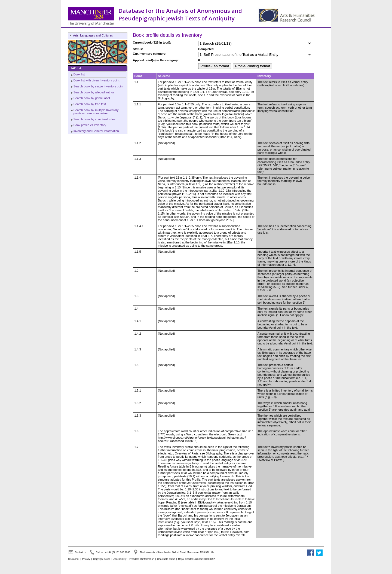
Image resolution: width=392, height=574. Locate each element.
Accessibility (120, 559)
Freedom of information (142, 559)
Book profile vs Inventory (90, 125)
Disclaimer (74, 559)
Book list (79, 74)
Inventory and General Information (96, 131)
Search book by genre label (92, 98)
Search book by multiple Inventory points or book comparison (96, 112)
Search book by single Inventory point (98, 86)
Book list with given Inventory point (97, 80)
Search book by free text (90, 104)
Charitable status (166, 559)
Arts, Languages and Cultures (93, 35)
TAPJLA (76, 68)
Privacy (86, 559)
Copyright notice (102, 559)
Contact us (81, 552)
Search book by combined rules (94, 119)
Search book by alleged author (94, 92)
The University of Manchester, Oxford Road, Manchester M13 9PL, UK (177, 552)
